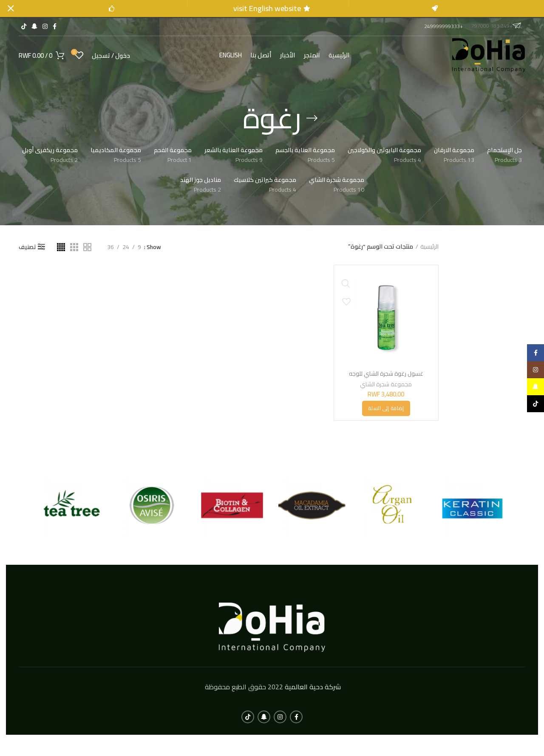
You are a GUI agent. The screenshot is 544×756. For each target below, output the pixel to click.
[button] (386, 408)
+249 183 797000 (496, 25)
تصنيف (27, 246)
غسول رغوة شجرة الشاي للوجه (386, 374)
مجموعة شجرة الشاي (386, 384)
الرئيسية (429, 247)
